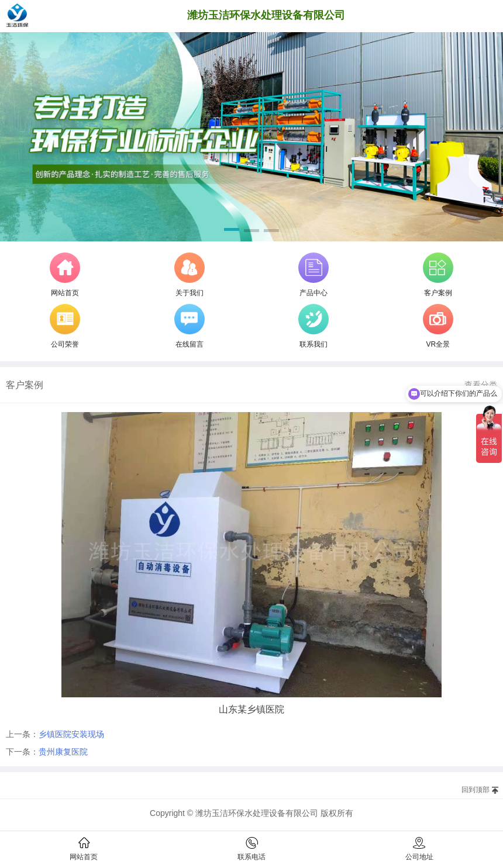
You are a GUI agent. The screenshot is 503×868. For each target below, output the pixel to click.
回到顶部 (476, 790)
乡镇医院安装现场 (71, 734)
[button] (232, 231)
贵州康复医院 (63, 752)
